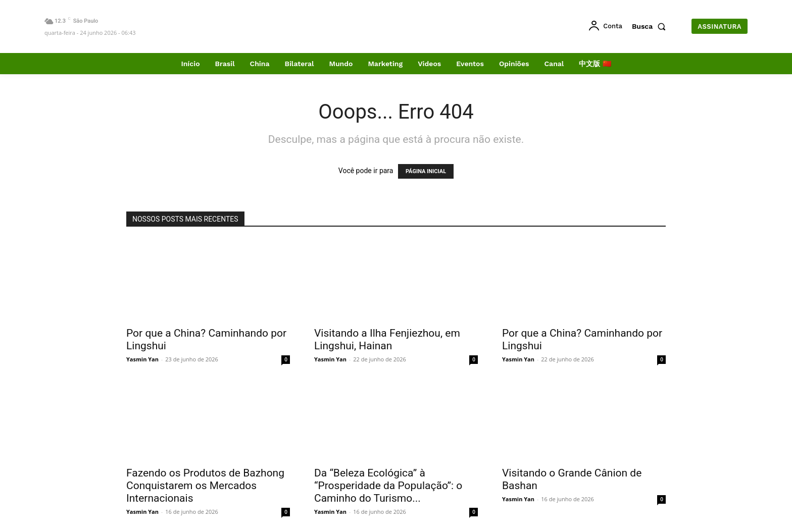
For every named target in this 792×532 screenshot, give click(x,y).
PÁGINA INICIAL (426, 171)
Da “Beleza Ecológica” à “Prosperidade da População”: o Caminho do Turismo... (388, 486)
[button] (651, 26)
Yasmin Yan (142, 359)
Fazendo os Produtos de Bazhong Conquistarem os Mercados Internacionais (205, 486)
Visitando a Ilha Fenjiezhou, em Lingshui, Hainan (387, 339)
